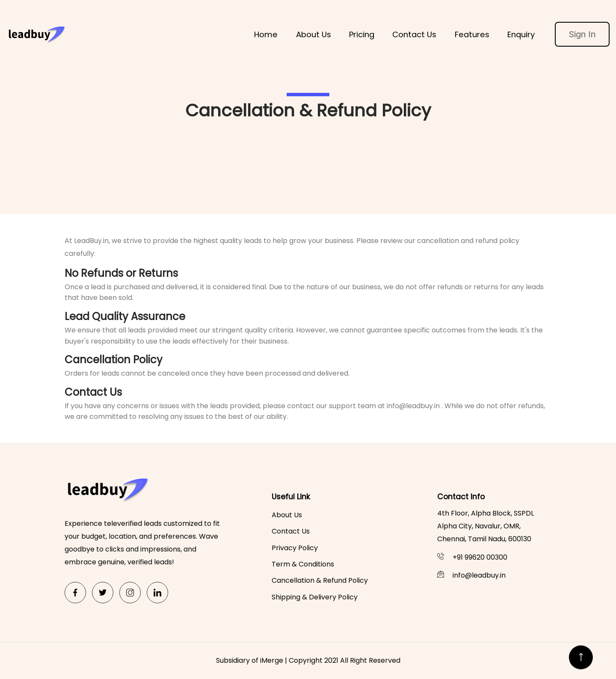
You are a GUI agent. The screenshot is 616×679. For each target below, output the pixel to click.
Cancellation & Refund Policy (320, 580)
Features (472, 34)
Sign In (582, 34)
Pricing (362, 34)
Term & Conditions (303, 564)
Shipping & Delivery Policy (315, 597)
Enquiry (521, 34)
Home (266, 34)
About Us (314, 34)
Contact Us (414, 34)
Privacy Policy (295, 548)
